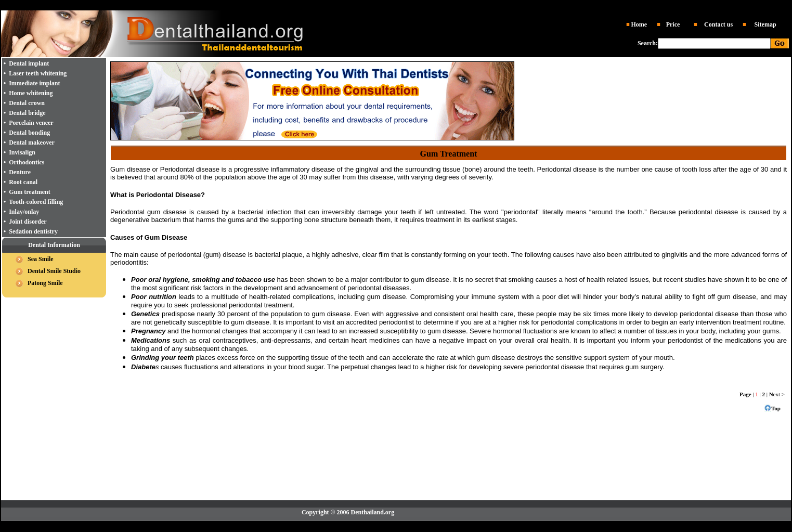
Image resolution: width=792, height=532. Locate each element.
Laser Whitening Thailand (465, 526)
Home (639, 24)
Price (673, 24)
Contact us (718, 24)
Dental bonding (29, 133)
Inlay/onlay (24, 212)
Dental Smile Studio (54, 271)
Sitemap (765, 24)
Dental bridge (27, 113)
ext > (777, 394)
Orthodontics (27, 162)
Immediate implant (34, 83)
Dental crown (27, 103)
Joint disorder (28, 222)
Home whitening (31, 93)
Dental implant (430, 6)
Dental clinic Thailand (337, 6)
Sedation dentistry (33, 231)
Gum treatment (29, 192)
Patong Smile (45, 283)
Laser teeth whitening (38, 73)
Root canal (23, 182)
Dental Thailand (287, 6)
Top (776, 408)
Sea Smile (41, 259)
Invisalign (22, 152)
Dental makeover (32, 142)
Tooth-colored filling (36, 202)
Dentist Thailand (388, 6)
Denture (20, 172)
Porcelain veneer (31, 123)
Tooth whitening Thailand (491, 6)
